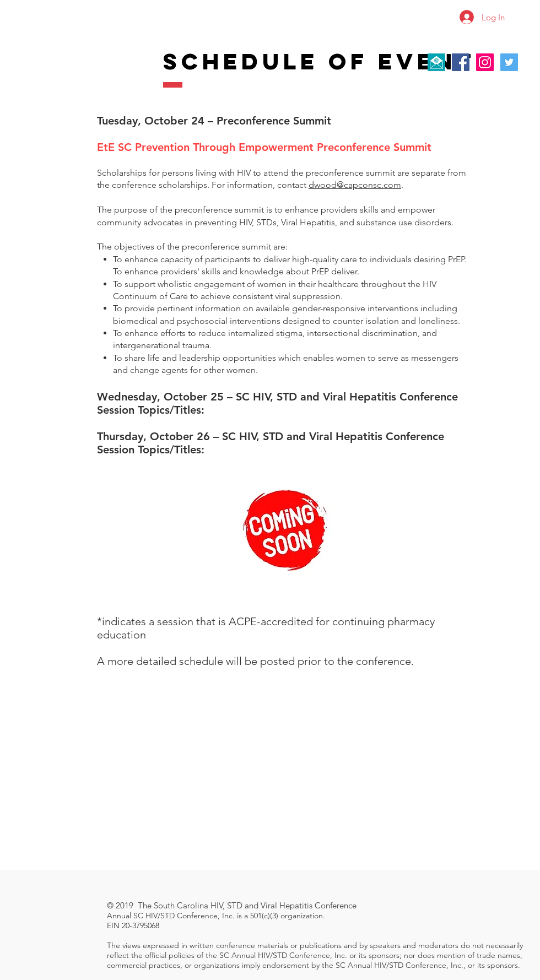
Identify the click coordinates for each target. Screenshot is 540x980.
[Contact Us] (436, 62)
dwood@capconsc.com (355, 185)
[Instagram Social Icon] (485, 62)
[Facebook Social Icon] (461, 62)
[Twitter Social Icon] (509, 62)
